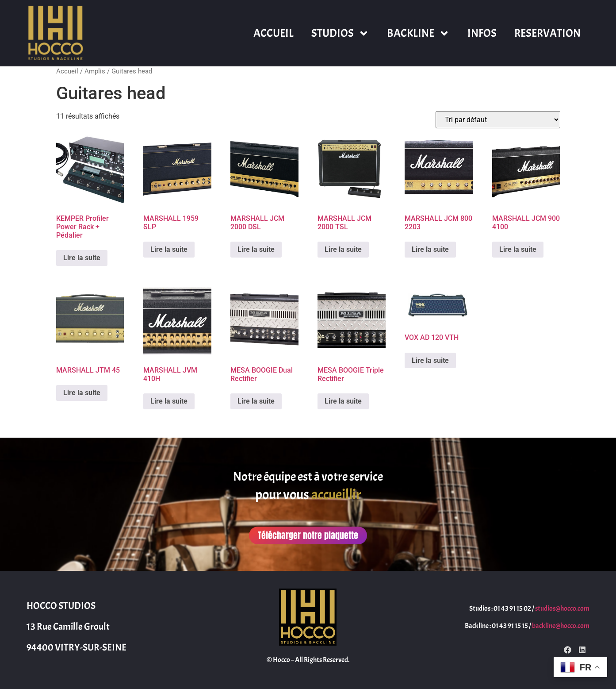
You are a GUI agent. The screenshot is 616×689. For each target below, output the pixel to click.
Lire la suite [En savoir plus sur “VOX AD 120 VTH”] (430, 360)
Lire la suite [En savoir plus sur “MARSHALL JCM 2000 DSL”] (256, 249)
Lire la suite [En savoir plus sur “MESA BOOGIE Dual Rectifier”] (256, 401)
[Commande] (498, 120)
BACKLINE (418, 33)
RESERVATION (547, 33)
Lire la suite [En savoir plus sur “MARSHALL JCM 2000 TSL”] (343, 249)
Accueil (67, 71)
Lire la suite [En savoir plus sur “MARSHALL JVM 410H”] (169, 401)
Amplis (95, 71)
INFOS (482, 33)
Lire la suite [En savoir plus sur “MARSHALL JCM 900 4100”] (518, 249)
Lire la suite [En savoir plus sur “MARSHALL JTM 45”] (82, 393)
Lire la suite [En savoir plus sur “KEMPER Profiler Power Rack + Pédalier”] (82, 258)
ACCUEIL (274, 33)
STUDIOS (340, 33)
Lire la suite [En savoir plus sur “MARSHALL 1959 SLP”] (169, 249)
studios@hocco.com (562, 608)
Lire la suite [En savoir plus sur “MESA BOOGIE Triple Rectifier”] (343, 401)
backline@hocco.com (561, 626)
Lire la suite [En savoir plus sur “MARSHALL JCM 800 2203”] (430, 249)
